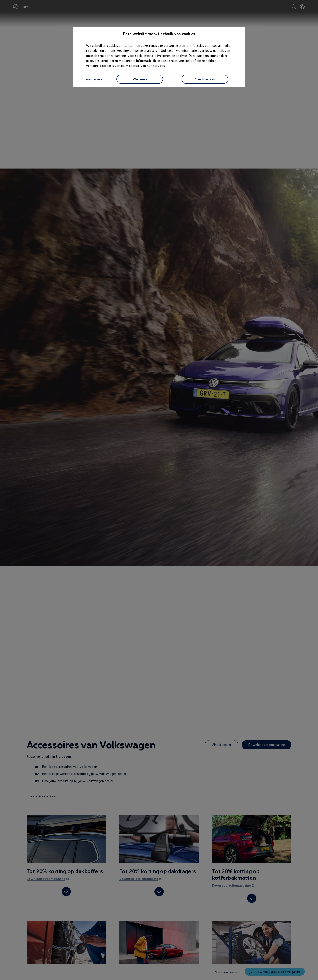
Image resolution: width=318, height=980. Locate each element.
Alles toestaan (204, 79)
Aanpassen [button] (94, 79)
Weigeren (139, 79)
